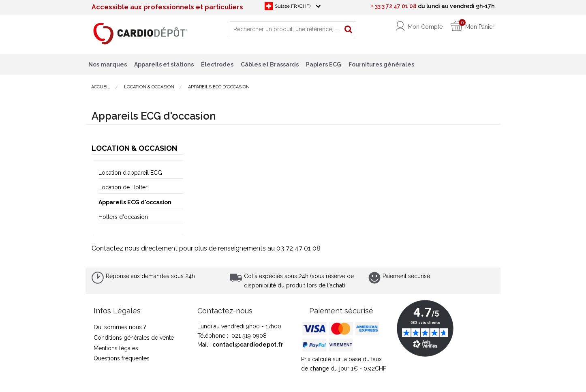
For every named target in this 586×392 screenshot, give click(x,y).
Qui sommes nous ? (120, 327)
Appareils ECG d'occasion (135, 202)
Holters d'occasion (123, 217)
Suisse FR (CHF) (293, 6)
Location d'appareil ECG (130, 173)
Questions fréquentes (122, 358)
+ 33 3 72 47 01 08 (394, 6)
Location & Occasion (134, 148)
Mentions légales (116, 348)
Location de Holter (123, 187)
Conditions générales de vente (134, 338)
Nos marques (108, 64)
